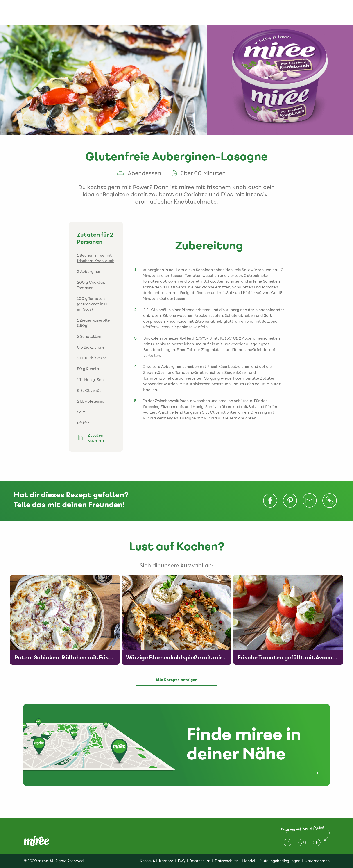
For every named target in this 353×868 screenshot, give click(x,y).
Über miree (145, 13)
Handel (249, 861)
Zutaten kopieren (96, 438)
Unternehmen (317, 861)
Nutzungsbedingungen (280, 861)
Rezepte (196, 13)
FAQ (182, 861)
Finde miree (223, 13)
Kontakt (251, 13)
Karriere (166, 861)
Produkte (172, 13)
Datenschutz (280, 13)
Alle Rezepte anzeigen (176, 680)
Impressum (312, 13)
